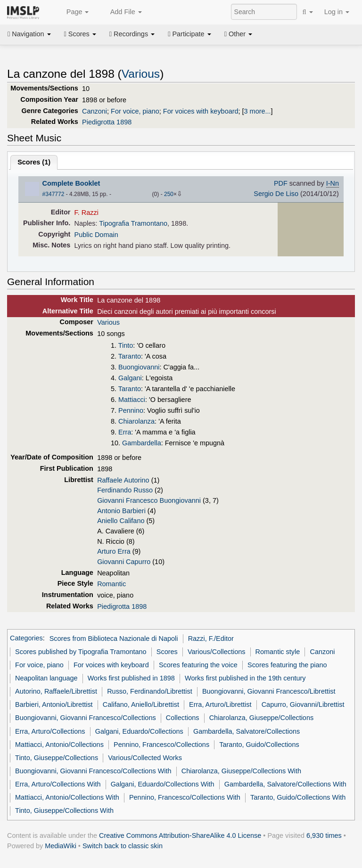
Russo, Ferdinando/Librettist (150, 691)
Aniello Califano (121, 521)
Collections (183, 718)
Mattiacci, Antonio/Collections (59, 745)
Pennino (131, 410)
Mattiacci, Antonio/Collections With (67, 797)
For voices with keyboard (201, 111)
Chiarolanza (136, 421)
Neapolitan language (46, 678)
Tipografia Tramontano (133, 223)
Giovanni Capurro (124, 562)
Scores (80, 34)
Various (141, 74)
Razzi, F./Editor (211, 639)
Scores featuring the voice (198, 665)
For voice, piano (135, 111)
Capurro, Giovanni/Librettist (303, 704)
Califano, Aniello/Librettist (141, 704)
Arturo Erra (114, 551)
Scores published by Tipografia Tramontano (81, 652)
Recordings (132, 34)
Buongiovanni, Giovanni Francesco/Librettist (269, 691)
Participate (189, 34)
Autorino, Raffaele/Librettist (56, 691)
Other (238, 34)
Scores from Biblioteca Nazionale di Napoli (114, 639)
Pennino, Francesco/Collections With (185, 797)
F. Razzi (86, 213)
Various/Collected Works (145, 758)
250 (169, 194)
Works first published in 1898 (131, 678)
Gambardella (142, 443)
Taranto (130, 356)
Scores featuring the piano (287, 665)
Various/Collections (217, 652)
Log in (337, 12)
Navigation (29, 34)
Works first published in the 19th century (245, 678)
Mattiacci (132, 400)
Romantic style (278, 652)
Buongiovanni (139, 367)
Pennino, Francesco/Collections (161, 745)
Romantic (111, 584)
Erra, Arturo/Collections (50, 731)
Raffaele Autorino (123, 480)
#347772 (53, 194)
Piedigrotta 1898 (107, 122)
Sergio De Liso (276, 194)
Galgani (130, 378)
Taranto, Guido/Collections (259, 745)
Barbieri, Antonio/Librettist (54, 704)
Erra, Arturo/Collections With (58, 784)
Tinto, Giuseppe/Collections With (64, 811)
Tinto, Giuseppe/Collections (57, 758)
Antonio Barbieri (121, 511)
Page (73, 12)
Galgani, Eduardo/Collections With (163, 784)
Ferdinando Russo (125, 490)
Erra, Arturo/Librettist (220, 704)
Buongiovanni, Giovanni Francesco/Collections (86, 718)
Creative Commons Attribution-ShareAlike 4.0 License (180, 835)
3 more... (258, 111)
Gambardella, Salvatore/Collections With (285, 784)
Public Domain (96, 235)
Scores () (34, 162)
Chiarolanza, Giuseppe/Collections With (241, 771)
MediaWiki (61, 846)
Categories (26, 639)
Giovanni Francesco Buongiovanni (149, 500)
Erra (125, 432)
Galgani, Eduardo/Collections (139, 731)
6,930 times (324, 835)
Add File (121, 12)
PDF (281, 183)
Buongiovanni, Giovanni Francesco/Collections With (93, 771)
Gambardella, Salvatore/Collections (247, 731)
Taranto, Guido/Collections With (298, 797)
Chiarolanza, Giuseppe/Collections (262, 718)
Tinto (126, 345)
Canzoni (95, 111)
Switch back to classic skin (123, 846)
